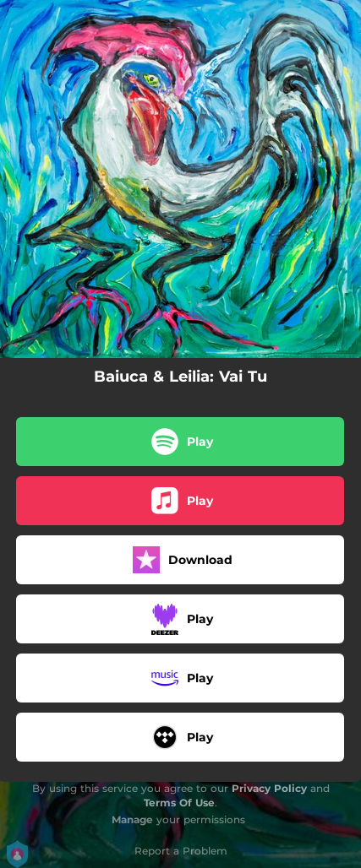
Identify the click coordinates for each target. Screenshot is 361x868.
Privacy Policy (269, 788)
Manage (132, 819)
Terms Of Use (179, 803)
